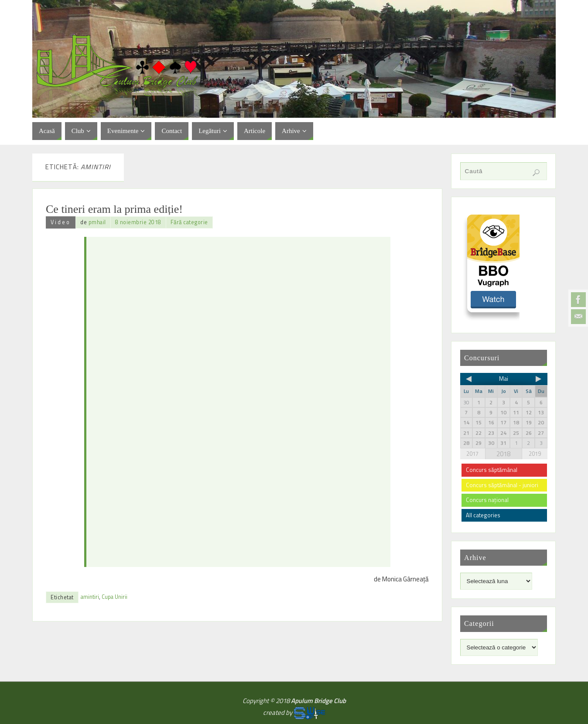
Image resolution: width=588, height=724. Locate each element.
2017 (472, 454)
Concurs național (487, 500)
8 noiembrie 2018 (138, 222)
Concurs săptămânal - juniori (502, 485)
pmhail (97, 222)
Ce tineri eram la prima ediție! (114, 209)
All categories (483, 515)
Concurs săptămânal (492, 470)
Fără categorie (189, 222)
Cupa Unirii (115, 597)
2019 (535, 454)
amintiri (90, 597)
